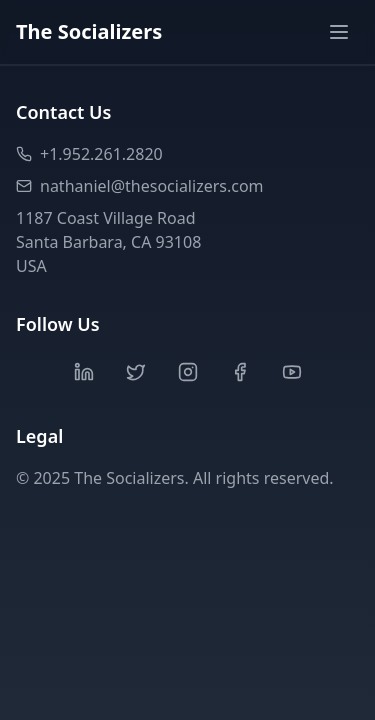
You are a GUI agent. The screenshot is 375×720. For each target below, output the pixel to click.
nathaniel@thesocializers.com (140, 186)
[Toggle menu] (339, 32)
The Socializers (89, 31)
